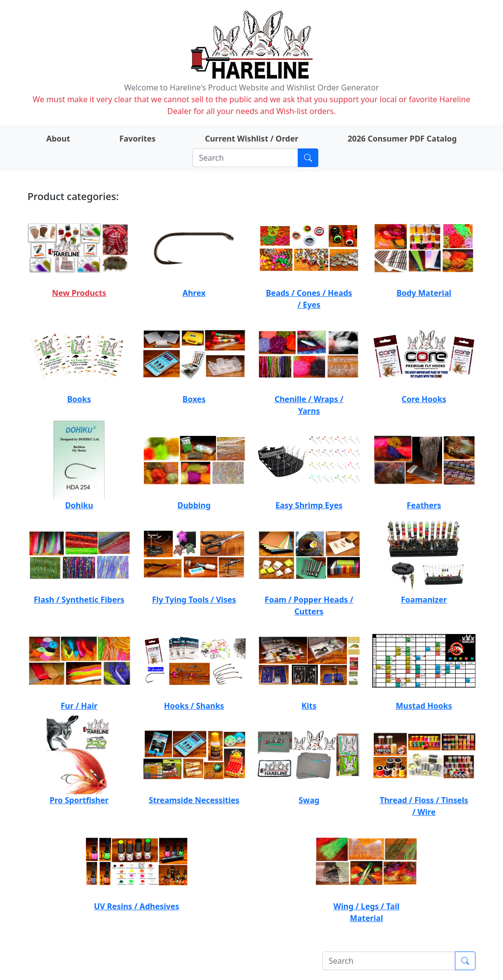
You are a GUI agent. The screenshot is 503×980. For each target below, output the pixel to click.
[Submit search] (308, 158)
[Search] (245, 158)
